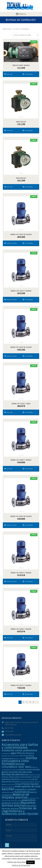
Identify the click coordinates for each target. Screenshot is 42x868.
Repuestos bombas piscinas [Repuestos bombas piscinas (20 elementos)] (19, 804)
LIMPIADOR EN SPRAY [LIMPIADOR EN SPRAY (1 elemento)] (8, 792)
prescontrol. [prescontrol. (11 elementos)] (29, 800)
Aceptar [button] (30, 862)
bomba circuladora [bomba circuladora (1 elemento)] (20, 759)
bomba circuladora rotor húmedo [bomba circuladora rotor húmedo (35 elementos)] (19, 761)
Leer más (8, 74)
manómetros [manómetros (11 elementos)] (22, 792)
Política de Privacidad (21, 865)
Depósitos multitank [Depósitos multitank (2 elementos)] (32, 777)
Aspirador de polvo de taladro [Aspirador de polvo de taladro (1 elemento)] (11, 756)
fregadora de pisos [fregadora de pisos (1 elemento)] (34, 782)
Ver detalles (28, 74)
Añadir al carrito (10, 243)
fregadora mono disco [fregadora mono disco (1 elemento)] (8, 784)
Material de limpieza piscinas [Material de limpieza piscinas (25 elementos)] (15, 796)
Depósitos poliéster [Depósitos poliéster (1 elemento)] (26, 779)
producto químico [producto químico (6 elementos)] (11, 803)
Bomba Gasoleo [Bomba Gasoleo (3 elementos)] (26, 770)
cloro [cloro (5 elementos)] (27, 775)
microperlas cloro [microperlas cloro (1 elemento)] (33, 798)
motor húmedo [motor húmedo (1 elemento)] (6, 801)
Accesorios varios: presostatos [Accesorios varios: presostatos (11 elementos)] (19, 750)
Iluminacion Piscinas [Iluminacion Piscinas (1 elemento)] (8, 787)
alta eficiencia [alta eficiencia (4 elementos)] (28, 753)
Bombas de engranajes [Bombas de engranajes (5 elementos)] (21, 772)
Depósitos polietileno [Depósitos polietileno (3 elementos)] (11, 779)
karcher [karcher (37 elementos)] (8, 789)
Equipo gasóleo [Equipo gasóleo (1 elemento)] (24, 782)
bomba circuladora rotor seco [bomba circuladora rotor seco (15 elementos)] (16, 765)
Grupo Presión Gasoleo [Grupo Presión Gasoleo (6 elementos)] (27, 784)
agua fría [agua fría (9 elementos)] (16, 753)
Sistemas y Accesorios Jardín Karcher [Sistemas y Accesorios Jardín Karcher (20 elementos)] (20, 813)
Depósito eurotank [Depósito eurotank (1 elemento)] (35, 775)
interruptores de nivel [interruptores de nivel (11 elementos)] (28, 786)
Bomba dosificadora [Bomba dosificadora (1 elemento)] (13, 770)
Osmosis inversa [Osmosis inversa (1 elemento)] (16, 801)
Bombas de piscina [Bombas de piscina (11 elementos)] (13, 774)
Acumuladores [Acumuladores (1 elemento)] (6, 753)
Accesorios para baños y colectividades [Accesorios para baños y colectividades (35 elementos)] (20, 746)
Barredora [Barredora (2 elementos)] (24, 756)
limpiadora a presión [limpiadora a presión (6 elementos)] (25, 790)
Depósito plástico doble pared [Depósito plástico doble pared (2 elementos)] (13, 777)
